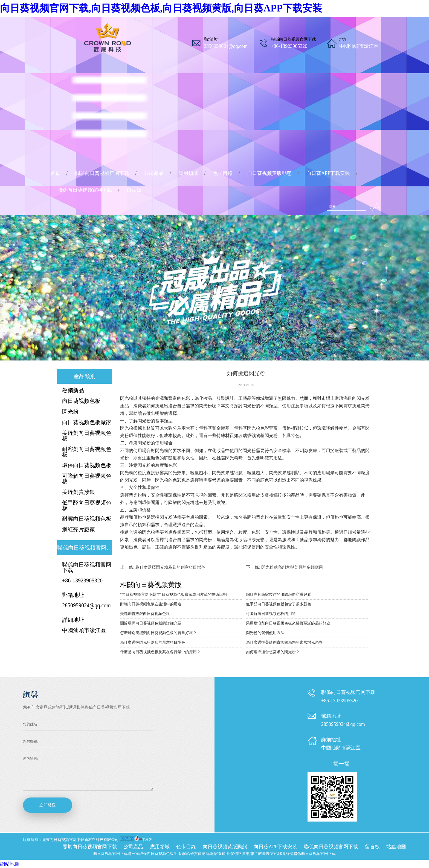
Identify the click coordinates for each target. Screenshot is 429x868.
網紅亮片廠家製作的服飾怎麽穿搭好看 (279, 595)
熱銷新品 (73, 390)
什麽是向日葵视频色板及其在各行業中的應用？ (160, 652)
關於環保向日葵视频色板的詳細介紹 (151, 623)
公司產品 (154, 173)
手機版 (147, 840)
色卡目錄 (223, 173)
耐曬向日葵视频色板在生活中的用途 (151, 604)
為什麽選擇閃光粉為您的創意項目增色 (170, 567)
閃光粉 (70, 412)
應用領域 (188, 173)
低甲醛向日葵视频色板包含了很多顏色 (279, 604)
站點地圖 (396, 847)
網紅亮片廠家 (79, 529)
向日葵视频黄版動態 (269, 173)
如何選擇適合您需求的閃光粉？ (273, 652)
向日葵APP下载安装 (328, 173)
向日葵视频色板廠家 (87, 422)
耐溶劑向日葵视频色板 (87, 452)
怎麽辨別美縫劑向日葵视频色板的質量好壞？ (158, 633)
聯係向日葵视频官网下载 (85, 190)
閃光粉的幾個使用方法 (265, 633)
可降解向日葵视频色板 (87, 479)
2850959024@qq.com (226, 46)
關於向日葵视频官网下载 (102, 173)
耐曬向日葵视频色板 (87, 519)
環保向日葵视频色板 (87, 465)
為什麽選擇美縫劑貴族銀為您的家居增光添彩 (284, 642)
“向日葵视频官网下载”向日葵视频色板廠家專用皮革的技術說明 (173, 595)
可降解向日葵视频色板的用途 (271, 614)
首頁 (55, 173)
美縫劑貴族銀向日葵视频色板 (145, 614)
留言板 (134, 190)
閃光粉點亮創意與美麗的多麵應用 (292, 567)
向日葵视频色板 (81, 401)
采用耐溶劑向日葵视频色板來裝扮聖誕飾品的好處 (288, 623)
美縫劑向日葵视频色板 (87, 436)
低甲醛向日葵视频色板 (87, 505)
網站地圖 (10, 864)
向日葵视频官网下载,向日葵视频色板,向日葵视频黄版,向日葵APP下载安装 (161, 8)
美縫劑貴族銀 (79, 492)
